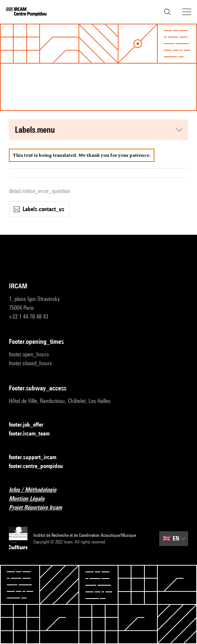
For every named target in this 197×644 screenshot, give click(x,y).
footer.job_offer (31, 425)
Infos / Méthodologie (37, 490)
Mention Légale (31, 499)
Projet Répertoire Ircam (40, 508)
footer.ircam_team (34, 434)
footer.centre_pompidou (40, 466)
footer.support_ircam (37, 457)
